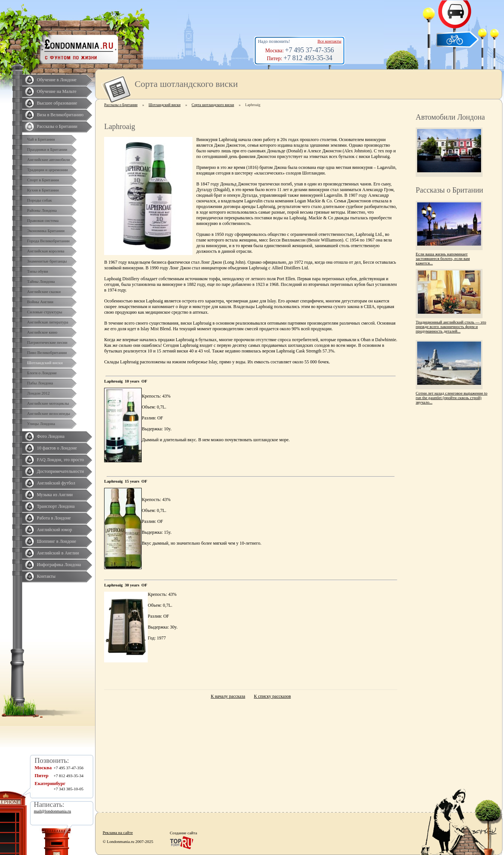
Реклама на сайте (118, 832)
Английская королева (46, 251)
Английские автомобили (48, 159)
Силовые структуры (45, 312)
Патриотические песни (47, 342)
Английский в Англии (58, 553)
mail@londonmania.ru (52, 811)
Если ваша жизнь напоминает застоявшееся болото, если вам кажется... (443, 258)
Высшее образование (57, 103)
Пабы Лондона (40, 383)
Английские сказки (44, 292)
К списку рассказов (272, 696)
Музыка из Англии (55, 495)
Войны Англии (40, 302)
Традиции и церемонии (48, 170)
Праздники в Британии (47, 149)
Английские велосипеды (48, 413)
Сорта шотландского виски (213, 105)
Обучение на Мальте (57, 91)
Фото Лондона (51, 436)
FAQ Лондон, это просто (60, 460)
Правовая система (43, 220)
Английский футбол (56, 483)
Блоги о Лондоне (42, 373)
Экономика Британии (46, 231)
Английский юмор (54, 530)
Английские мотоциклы (48, 403)
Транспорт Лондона (56, 506)
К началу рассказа (228, 696)
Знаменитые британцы (47, 261)
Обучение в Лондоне (57, 80)
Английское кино (42, 332)
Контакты (46, 576)
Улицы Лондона (41, 424)
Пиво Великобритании (47, 352)
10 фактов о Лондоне (57, 448)
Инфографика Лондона (59, 565)
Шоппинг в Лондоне (57, 541)
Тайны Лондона (41, 281)
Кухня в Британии (43, 190)
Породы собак (39, 200)
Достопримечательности (60, 471)
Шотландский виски (45, 363)
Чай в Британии (41, 139)
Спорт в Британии (43, 180)
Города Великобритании (48, 241)
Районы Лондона (42, 210)
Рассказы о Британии (57, 126)
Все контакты (329, 41)
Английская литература (48, 322)
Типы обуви (38, 271)
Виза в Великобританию (60, 115)
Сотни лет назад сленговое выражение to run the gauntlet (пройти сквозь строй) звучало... (452, 398)
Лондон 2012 (38, 393)
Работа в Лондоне (54, 518)
